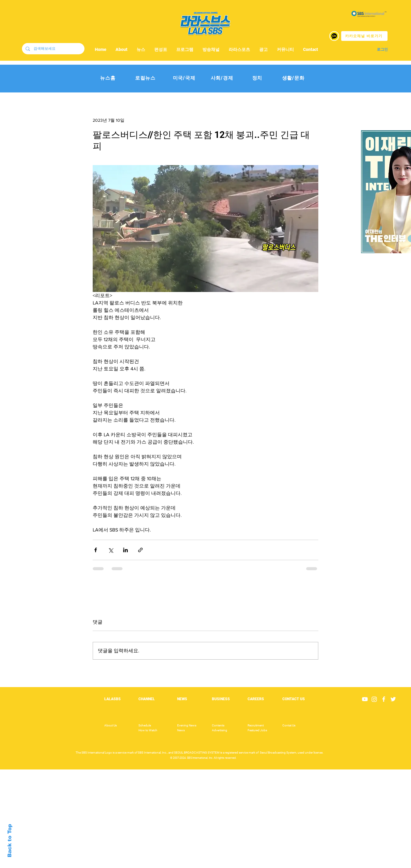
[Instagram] (374, 699)
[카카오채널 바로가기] (364, 36)
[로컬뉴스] (145, 78)
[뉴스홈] (108, 78)
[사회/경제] (222, 78)
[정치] (257, 78)
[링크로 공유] (140, 550)
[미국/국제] (184, 78)
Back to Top (10, 841)
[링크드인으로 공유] (125, 550)
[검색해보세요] (53, 49)
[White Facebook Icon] (384, 699)
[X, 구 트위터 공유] (111, 550)
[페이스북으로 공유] (96, 550)
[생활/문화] (293, 78)
